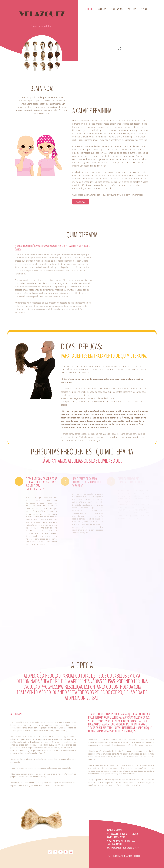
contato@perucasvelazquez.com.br (127, 856)
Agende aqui (85, 202)
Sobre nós (102, 9)
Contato (145, 9)
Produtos (132, 9)
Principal (89, 9)
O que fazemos (117, 9)
